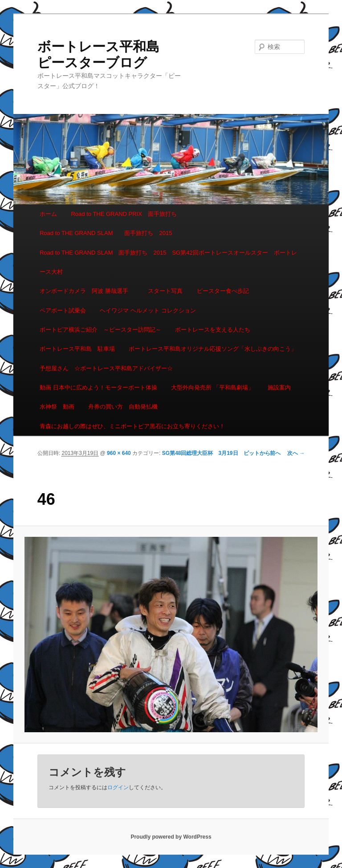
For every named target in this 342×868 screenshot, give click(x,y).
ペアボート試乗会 (63, 310)
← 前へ (272, 453)
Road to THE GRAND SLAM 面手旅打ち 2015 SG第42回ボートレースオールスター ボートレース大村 (168, 262)
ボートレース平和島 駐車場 (77, 349)
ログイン (118, 787)
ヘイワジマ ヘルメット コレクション (148, 310)
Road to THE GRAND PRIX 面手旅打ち (124, 214)
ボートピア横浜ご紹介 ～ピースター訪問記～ (100, 330)
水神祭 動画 (57, 407)
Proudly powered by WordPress (171, 837)
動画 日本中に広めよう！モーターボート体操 (98, 387)
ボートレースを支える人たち (213, 330)
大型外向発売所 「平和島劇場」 (212, 387)
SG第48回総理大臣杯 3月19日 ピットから (216, 453)
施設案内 (279, 387)
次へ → (296, 453)
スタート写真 (165, 291)
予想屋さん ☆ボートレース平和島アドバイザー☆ (106, 368)
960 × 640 (119, 453)
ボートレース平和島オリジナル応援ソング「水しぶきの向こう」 (213, 349)
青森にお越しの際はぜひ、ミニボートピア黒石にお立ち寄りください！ (132, 426)
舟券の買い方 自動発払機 (123, 407)
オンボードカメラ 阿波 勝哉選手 (87, 291)
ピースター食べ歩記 (223, 291)
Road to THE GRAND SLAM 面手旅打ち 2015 (106, 233)
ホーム (48, 214)
